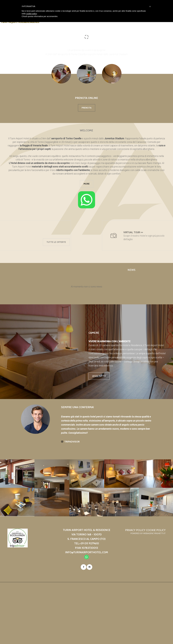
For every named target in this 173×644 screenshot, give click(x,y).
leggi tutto (99, 376)
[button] (150, 6)
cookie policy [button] (31, 14)
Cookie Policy (156, 530)
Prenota (87, 108)
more (87, 184)
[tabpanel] (86, 287)
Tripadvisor (72, 442)
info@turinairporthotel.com (87, 552)
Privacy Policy (135, 530)
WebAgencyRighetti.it (154, 533)
